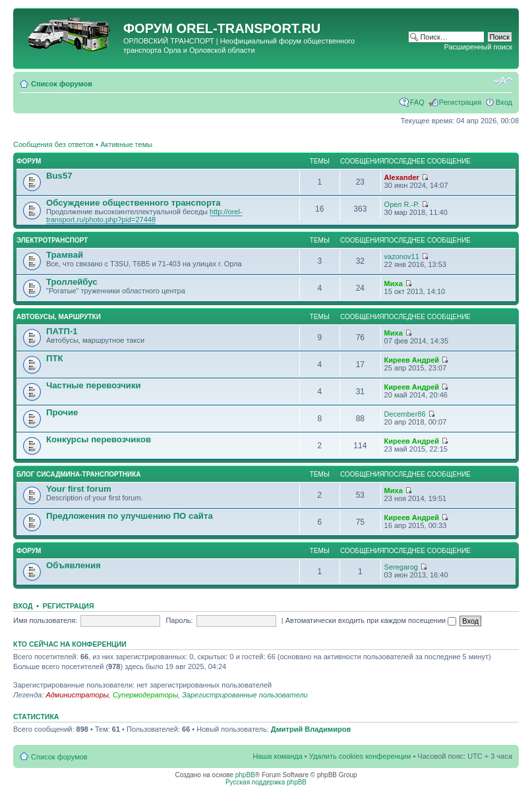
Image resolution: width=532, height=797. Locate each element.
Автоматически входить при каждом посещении (371, 620)
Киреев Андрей (412, 360)
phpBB (245, 775)
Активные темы (126, 144)
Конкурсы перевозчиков (99, 439)
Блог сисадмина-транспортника (78, 474)
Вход (504, 102)
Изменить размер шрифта (503, 81)
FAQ (417, 102)
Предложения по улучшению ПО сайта (130, 516)
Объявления (74, 565)
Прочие (62, 412)
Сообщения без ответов (53, 144)
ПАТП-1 (62, 331)
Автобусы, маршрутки (59, 317)
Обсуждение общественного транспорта (133, 203)
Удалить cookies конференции (360, 756)
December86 (405, 414)
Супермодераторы (145, 695)
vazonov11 (402, 256)
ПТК (55, 358)
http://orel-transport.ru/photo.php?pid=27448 (144, 216)
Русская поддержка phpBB (266, 782)
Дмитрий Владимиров (311, 729)
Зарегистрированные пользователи (245, 695)
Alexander (402, 177)
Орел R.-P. (402, 204)
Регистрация (460, 102)
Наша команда (277, 756)
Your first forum (79, 489)
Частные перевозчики (94, 385)
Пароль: (179, 620)
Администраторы (77, 695)
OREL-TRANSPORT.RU (248, 28)
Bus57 (59, 176)
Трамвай (65, 255)
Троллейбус (72, 282)
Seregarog (401, 567)
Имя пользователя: (45, 620)
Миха (394, 283)
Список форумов (62, 84)
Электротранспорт (52, 240)
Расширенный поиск (478, 47)
